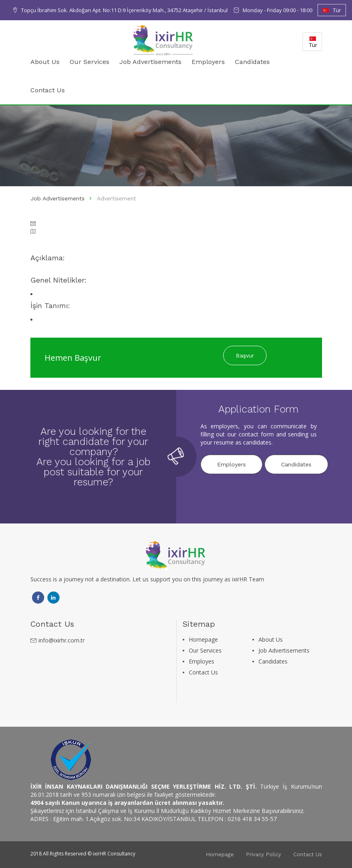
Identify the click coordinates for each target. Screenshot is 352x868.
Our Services (90, 62)
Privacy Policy (263, 854)
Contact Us (48, 90)
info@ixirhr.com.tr (62, 640)
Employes (202, 661)
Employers (208, 62)
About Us (45, 62)
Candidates (252, 62)
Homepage (203, 639)
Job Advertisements (150, 62)
